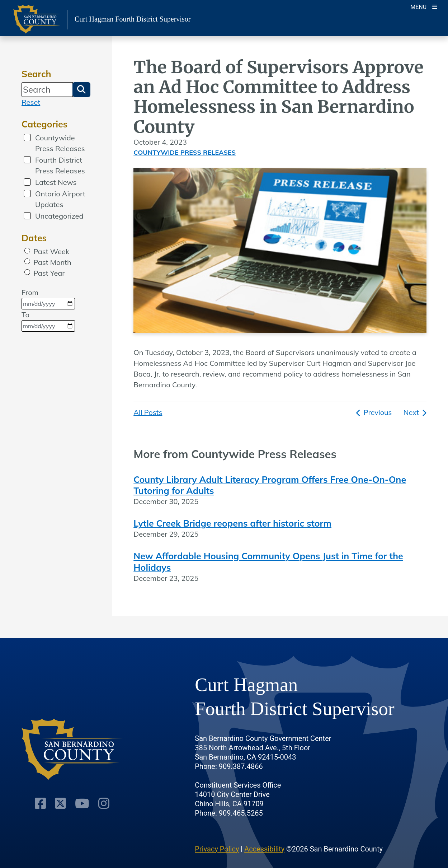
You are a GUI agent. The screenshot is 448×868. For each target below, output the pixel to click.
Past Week (51, 251)
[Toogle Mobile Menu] (424, 6)
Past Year (49, 273)
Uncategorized (59, 216)
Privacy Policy (217, 849)
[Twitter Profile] (60, 803)
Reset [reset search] (31, 102)
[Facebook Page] (40, 803)
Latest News (56, 182)
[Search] (47, 89)
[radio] (27, 251)
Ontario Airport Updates (60, 199)
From (48, 299)
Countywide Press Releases (60, 143)
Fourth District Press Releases (60, 165)
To (48, 321)
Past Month (52, 262)
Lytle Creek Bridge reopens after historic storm (232, 523)
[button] (81, 89)
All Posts (148, 412)
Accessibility (264, 849)
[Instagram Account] (104, 803)
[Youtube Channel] (82, 803)
